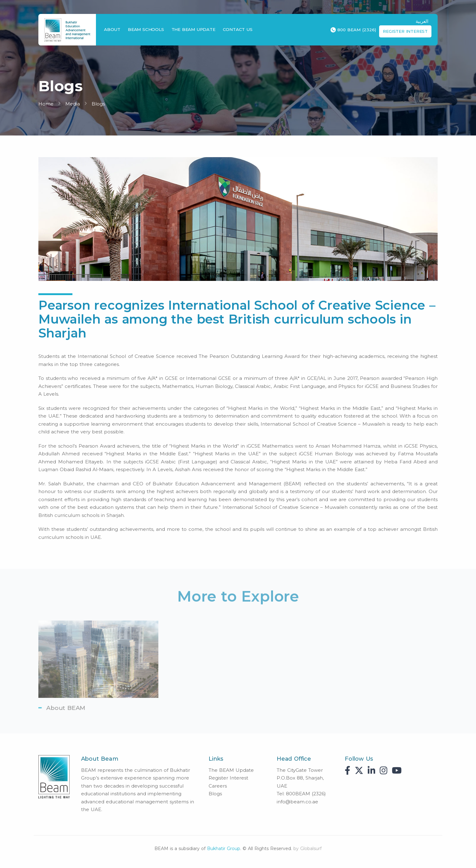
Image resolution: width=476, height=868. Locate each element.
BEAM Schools (146, 29)
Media (73, 104)
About (112, 29)
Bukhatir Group (224, 849)
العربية (422, 21)
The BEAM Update (193, 29)
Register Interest (405, 31)
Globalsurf (311, 849)
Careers (218, 786)
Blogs (98, 104)
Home (46, 104)
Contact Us (238, 29)
